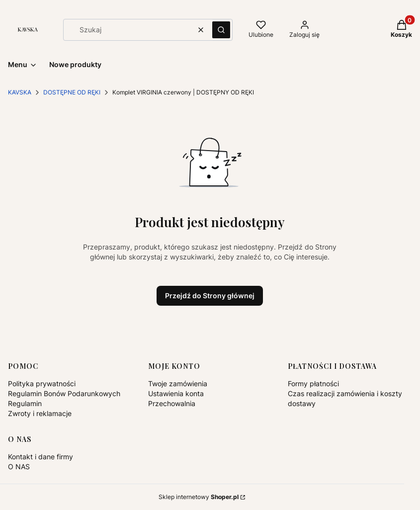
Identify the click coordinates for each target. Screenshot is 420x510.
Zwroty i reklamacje (40, 413)
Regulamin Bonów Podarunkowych (64, 393)
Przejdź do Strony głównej (210, 296)
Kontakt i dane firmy (41, 457)
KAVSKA (20, 92)
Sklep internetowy (199, 497)
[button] (221, 30)
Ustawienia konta (176, 393)
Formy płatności (313, 383)
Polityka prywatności (42, 383)
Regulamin (25, 403)
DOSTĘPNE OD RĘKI (72, 92)
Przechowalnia (172, 403)
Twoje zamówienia (178, 383)
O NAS (19, 467)
